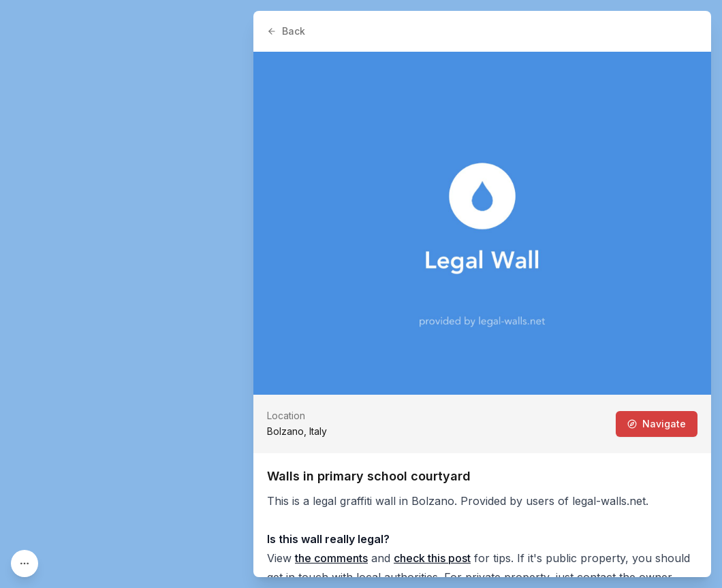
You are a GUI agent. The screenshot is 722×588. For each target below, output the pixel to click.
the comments (331, 558)
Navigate (657, 424)
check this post (432, 558)
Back (286, 31)
